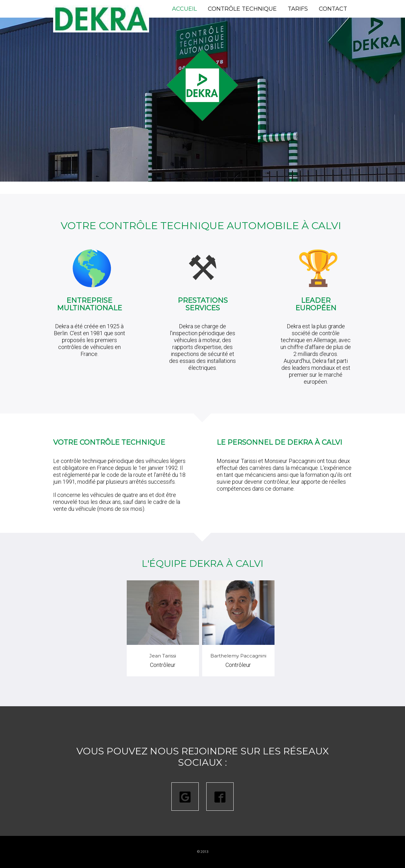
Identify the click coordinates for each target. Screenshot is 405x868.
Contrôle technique (242, 9)
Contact (333, 9)
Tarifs (298, 9)
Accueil (184, 9)
